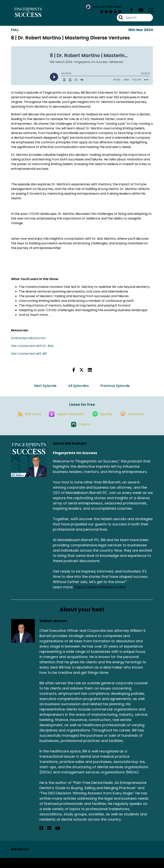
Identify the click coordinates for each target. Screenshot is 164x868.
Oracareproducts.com (28, 341)
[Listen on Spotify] (120, 420)
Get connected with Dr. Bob (32, 349)
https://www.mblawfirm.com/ (100, 597)
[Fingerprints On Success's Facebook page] (132, 12)
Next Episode (45, 389)
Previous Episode (115, 389)
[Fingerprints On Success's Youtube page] (138, 12)
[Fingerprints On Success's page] (148, 12)
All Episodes (79, 389)
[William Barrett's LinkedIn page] (46, 838)
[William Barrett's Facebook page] (41, 838)
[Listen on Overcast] (65, 434)
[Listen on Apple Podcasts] (82, 420)
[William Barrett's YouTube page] (51, 838)
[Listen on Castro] (97, 434)
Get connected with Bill (29, 357)
